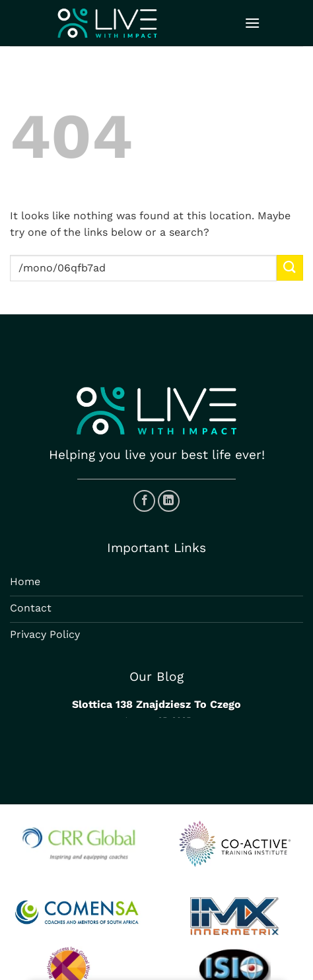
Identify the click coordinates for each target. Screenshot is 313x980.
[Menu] (252, 23)
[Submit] (290, 268)
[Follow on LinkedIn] (169, 501)
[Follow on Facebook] (144, 501)
